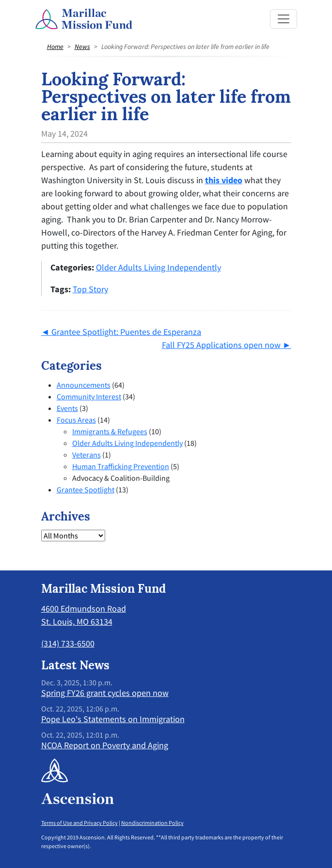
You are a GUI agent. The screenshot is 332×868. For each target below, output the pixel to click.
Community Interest (89, 396)
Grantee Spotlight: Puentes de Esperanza (126, 332)
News (82, 47)
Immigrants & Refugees (110, 431)
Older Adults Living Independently (158, 267)
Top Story (90, 289)
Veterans (87, 455)
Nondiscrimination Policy (152, 823)
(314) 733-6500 (68, 643)
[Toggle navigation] (284, 19)
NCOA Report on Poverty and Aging (105, 745)
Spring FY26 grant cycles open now (105, 693)
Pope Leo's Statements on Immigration (113, 719)
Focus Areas (76, 420)
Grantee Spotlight (86, 489)
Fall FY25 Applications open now (221, 345)
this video (224, 180)
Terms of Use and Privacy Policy (79, 823)
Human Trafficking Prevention (121, 466)
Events (67, 408)
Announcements (84, 385)
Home (55, 47)
